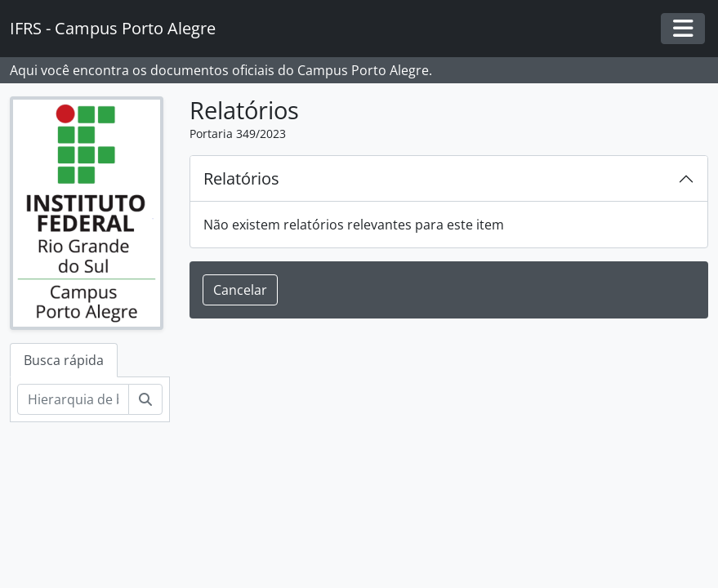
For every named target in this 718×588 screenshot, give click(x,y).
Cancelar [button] (240, 290)
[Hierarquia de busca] (73, 399)
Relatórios (241, 178)
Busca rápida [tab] (64, 360)
